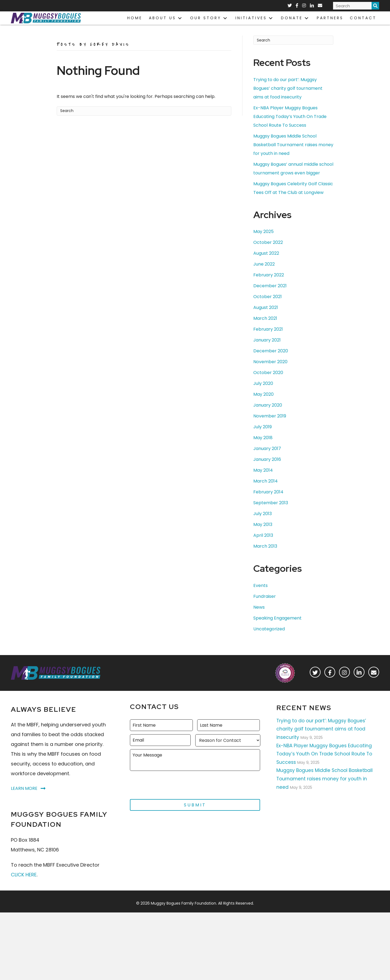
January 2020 (268, 414)
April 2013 (263, 544)
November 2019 (270, 424)
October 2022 (268, 251)
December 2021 (270, 294)
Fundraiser (265, 605)
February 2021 (268, 338)
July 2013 (263, 522)
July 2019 (263, 435)
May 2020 (263, 403)
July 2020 (263, 392)
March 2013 (265, 555)
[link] (135, 18)
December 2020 (271, 359)
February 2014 (268, 500)
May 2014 (263, 479)
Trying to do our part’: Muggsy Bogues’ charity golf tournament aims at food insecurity (288, 97)
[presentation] (171, 792)
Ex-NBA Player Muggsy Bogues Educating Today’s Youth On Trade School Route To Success (290, 125)
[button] (315, 680)
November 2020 (270, 370)
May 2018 (263, 446)
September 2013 (271, 511)
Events (260, 594)
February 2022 (269, 283)
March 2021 (265, 327)
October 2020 (268, 381)
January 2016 (267, 468)
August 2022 (266, 262)
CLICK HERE (24, 883)
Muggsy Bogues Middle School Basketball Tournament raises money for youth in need (293, 153)
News (259, 616)
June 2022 (264, 272)
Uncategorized (269, 637)
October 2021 (268, 305)
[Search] (144, 119)
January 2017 (267, 457)
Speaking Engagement (277, 626)
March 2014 (266, 489)
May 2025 (263, 240)
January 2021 (267, 348)
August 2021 (266, 316)
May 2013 (263, 533)
